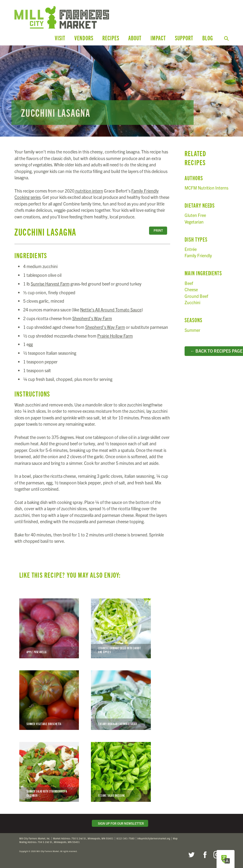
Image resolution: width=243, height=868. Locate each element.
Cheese (191, 289)
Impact (158, 38)
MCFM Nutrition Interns (206, 187)
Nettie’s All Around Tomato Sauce (111, 309)
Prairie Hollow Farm (115, 335)
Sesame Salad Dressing (121, 771)
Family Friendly (198, 255)
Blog (208, 38)
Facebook (204, 854)
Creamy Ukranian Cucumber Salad (121, 700)
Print (158, 230)
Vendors (84, 38)
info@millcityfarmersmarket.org (154, 838)
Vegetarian (194, 221)
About (135, 38)
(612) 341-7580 (125, 838)
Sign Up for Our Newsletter (120, 823)
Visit (60, 38)
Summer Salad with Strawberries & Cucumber (49, 771)
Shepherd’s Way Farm (92, 318)
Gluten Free (195, 215)
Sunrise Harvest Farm (50, 283)
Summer (192, 329)
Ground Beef (196, 295)
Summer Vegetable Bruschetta (49, 700)
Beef (189, 283)
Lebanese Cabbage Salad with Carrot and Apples (121, 628)
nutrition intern (89, 190)
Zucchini (192, 302)
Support (184, 38)
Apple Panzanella (49, 628)
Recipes (111, 38)
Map (175, 838)
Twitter (191, 854)
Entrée (191, 249)
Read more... (122, 91)
